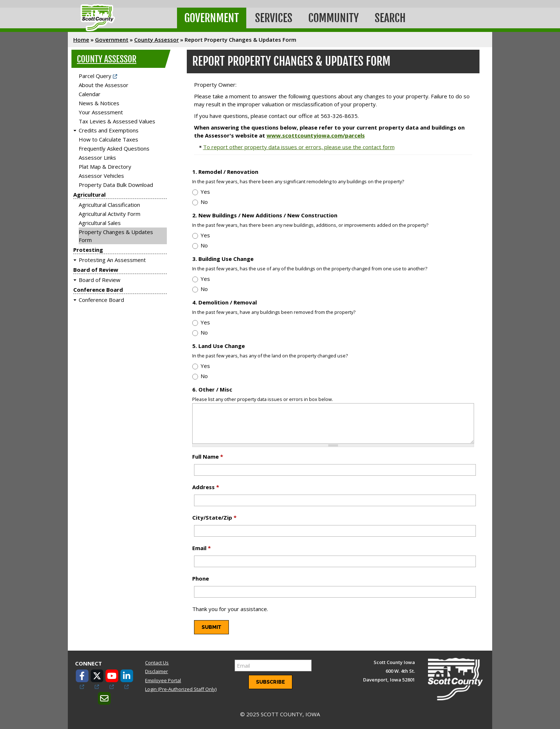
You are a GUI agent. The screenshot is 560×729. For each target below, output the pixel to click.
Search (390, 18)
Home (81, 40)
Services (274, 18)
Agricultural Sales (100, 223)
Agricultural (89, 194)
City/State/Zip (214, 517)
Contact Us (157, 663)
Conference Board (98, 290)
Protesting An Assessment (112, 260)
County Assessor (157, 40)
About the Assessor (104, 85)
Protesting (88, 250)
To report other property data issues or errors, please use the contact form (299, 147)
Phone (201, 578)
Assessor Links (97, 157)
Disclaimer (157, 671)
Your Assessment (101, 112)
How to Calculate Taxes (108, 139)
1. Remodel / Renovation (225, 172)
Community (333, 18)
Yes (205, 192)
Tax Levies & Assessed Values (117, 121)
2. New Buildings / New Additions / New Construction (265, 215)
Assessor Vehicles (101, 176)
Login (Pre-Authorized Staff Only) (181, 689)
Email (201, 548)
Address (206, 487)
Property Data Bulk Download (116, 185)
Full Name (208, 456)
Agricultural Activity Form (110, 214)
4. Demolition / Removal (225, 302)
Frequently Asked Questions (114, 148)
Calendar (90, 94)
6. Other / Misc (212, 389)
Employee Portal (163, 680)
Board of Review (96, 270)
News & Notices (99, 103)
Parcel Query (95, 76)
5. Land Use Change (219, 346)
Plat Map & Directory (105, 167)
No (204, 202)
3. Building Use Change (223, 259)
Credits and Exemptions (109, 130)
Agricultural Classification (109, 205)
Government (212, 18)
